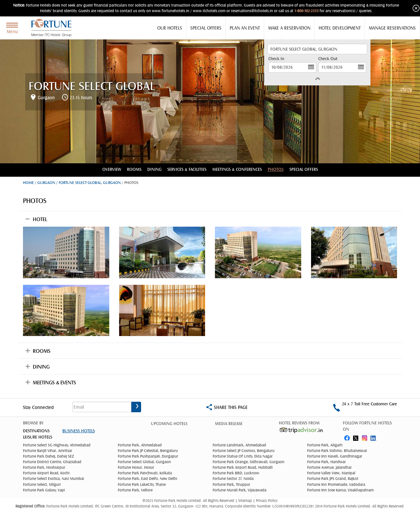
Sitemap (246, 501)
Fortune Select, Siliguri (42, 485)
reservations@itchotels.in (252, 11)
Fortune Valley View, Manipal (331, 473)
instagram (365, 437)
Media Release (229, 424)
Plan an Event (245, 28)
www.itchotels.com (209, 11)
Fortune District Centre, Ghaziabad (52, 462)
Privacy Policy (267, 501)
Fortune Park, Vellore (135, 490)
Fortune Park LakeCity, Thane (142, 485)
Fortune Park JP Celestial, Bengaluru (148, 451)
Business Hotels (79, 431)
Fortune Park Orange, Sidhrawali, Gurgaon (249, 462)
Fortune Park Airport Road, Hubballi (243, 467)
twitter (356, 437)
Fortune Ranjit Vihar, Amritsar (48, 451)
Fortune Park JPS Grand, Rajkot (333, 479)
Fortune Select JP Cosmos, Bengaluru (244, 451)
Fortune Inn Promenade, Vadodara (336, 485)
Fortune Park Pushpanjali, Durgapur (148, 456)
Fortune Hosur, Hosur (136, 467)
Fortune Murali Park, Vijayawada (240, 490)
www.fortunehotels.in (171, 11)
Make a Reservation (289, 28)
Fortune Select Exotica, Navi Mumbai (53, 479)
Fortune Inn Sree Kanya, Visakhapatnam (340, 490)
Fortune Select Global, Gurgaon (144, 462)
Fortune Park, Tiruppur (231, 485)
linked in (374, 437)
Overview (112, 169)
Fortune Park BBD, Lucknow (236, 473)
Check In (276, 59)
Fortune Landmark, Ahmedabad (239, 445)
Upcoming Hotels (169, 424)
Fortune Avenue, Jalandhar (329, 467)
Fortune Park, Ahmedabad (140, 445)
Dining (154, 169)
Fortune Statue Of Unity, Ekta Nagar (243, 456)
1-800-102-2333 (306, 11)
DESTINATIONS (36, 431)
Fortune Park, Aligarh (325, 445)
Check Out (328, 59)
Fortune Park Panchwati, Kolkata (145, 473)
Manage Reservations (392, 28)
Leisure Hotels (38, 437)
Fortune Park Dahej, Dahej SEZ (48, 456)
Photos (276, 169)
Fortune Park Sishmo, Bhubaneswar (337, 451)
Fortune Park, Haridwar (326, 462)
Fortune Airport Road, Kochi (46, 473)
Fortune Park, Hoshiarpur (44, 467)
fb (347, 437)
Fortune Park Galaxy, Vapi (44, 490)
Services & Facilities (187, 169)
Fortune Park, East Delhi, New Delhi (147, 479)
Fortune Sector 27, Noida (233, 479)
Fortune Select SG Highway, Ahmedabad (57, 445)
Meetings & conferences (237, 169)
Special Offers (206, 28)
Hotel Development (340, 28)
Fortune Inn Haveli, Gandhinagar (335, 456)
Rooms (134, 169)
